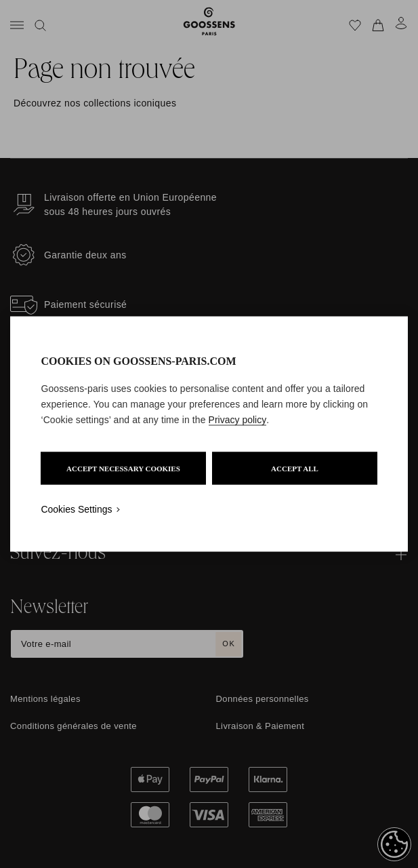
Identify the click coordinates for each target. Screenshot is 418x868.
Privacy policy (238, 420)
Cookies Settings (76, 509)
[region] (209, 434)
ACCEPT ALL (295, 469)
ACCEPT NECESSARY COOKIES (123, 469)
